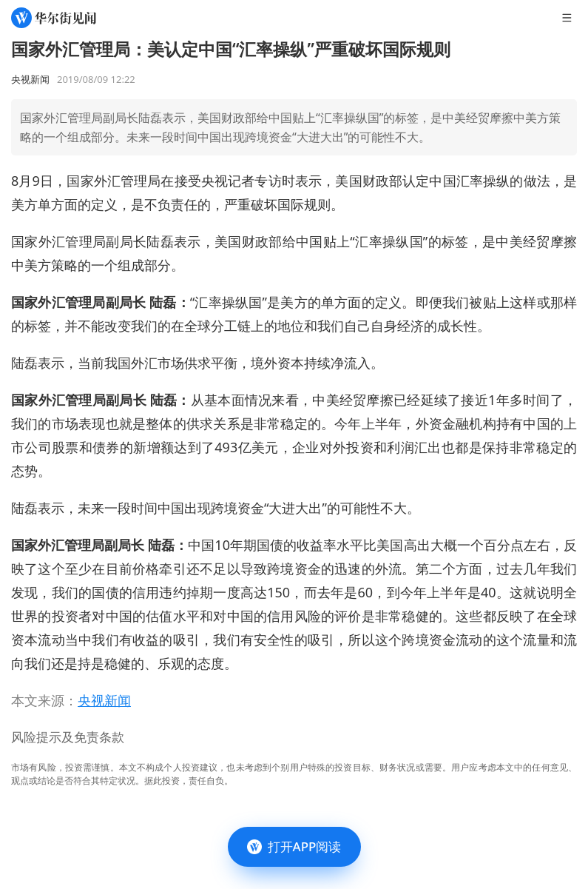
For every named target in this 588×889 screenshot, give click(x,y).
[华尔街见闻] (54, 18)
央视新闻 (104, 700)
